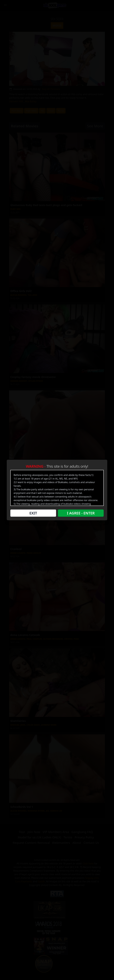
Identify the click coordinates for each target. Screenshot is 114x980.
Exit (33, 513)
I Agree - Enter (81, 513)
